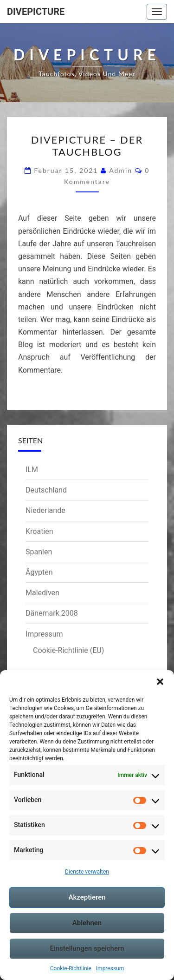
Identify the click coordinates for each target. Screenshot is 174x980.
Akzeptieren (87, 897)
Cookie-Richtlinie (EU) (68, 650)
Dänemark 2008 (52, 613)
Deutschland (46, 490)
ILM (32, 470)
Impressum (110, 968)
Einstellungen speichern (87, 948)
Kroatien (39, 531)
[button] (160, 682)
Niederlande (45, 510)
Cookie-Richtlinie (71, 968)
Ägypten (39, 572)
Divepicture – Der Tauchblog (87, 146)
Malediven (42, 593)
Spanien (39, 552)
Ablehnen (87, 923)
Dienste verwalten (87, 872)
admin (121, 170)
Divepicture (36, 12)
